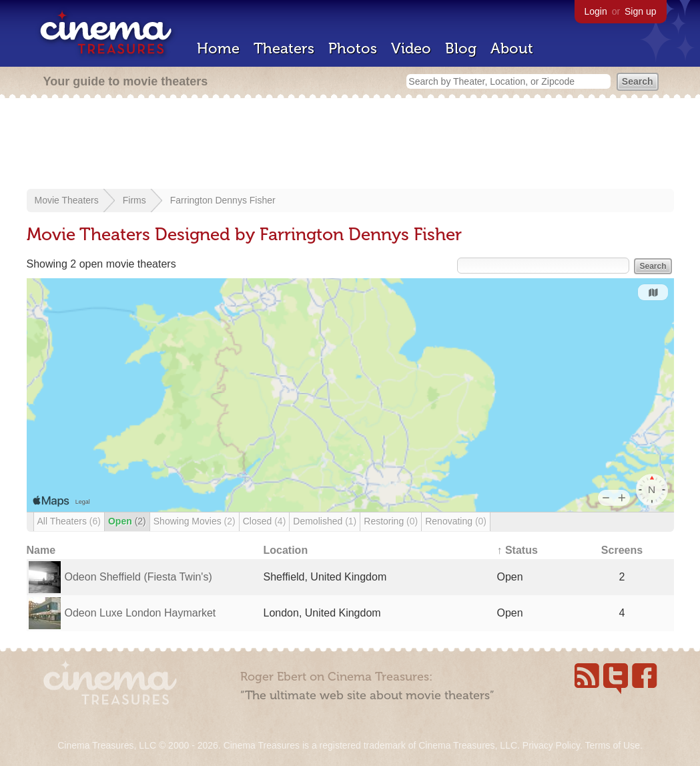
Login (596, 11)
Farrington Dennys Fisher (223, 200)
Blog (461, 48)
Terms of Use (612, 745)
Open (127, 521)
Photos (353, 48)
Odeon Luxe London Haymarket (140, 613)
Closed (265, 521)
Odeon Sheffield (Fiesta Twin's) (138, 577)
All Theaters (69, 521)
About (512, 48)
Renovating (456, 521)
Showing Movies (195, 521)
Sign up (640, 11)
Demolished (325, 521)
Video (411, 48)
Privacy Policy (551, 745)
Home (218, 48)
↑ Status (517, 550)
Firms (134, 200)
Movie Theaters (67, 200)
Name (41, 550)
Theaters (284, 48)
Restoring (391, 521)
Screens (622, 550)
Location (286, 550)
